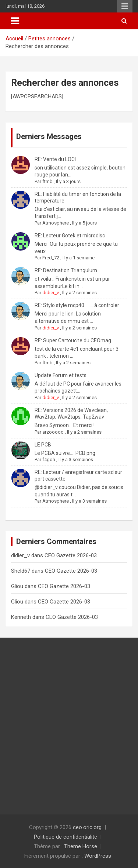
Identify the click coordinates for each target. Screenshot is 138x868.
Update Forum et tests (61, 375)
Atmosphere (56, 223)
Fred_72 (51, 258)
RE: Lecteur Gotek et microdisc (70, 236)
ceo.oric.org (87, 827)
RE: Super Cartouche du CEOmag (73, 340)
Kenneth (21, 617)
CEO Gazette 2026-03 (71, 555)
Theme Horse (81, 846)
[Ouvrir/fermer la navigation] (15, 21)
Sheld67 (21, 571)
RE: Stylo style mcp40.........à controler (77, 305)
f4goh (49, 459)
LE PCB (43, 445)
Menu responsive (125, 6)
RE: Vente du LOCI (55, 159)
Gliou (17, 586)
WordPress (98, 856)
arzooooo (53, 432)
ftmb (47, 181)
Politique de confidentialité (66, 837)
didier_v (51, 293)
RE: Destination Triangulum (66, 270)
